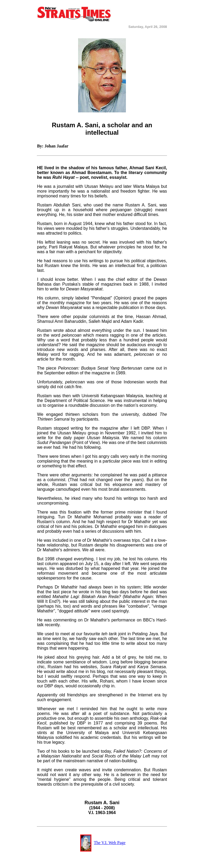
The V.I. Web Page (110, 843)
